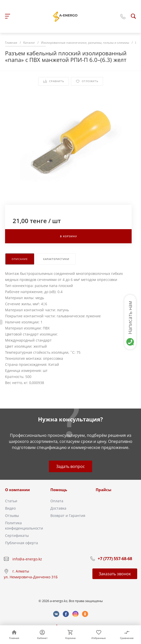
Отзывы (12, 516)
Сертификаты (17, 535)
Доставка (58, 508)
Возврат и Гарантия (68, 516)
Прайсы (104, 490)
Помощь (59, 490)
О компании (17, 490)
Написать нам (130, 318)
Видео (10, 508)
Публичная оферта (22, 543)
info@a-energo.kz (27, 559)
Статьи (11, 501)
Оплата (57, 501)
